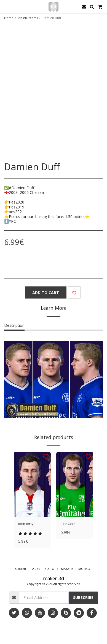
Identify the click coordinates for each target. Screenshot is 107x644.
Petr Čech (68, 524)
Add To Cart (46, 293)
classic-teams (28, 18)
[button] (6, 6)
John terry (26, 524)
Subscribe (83, 597)
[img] (32, 484)
